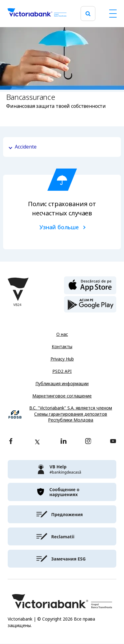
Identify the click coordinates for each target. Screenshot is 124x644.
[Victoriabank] (37, 14)
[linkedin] (64, 442)
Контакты (62, 347)
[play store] (90, 304)
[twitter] (37, 442)
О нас (62, 334)
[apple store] (90, 285)
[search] (88, 14)
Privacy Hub (62, 359)
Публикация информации (62, 384)
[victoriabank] (62, 469)
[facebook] (11, 442)
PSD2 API (62, 371)
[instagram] (88, 442)
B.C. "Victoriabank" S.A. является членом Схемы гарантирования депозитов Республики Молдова (71, 414)
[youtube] (113, 442)
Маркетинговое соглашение (62, 396)
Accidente (26, 147)
